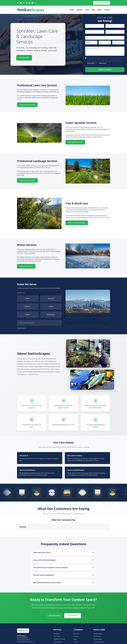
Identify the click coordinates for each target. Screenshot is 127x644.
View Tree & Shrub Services (77, 223)
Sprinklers (57, 634)
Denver (28, 298)
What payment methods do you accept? (64, 583)
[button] (17, 532)
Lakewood (51, 298)
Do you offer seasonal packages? (64, 560)
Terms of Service (99, 642)
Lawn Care (57, 636)
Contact (107, 10)
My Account (97, 636)
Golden (28, 315)
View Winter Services (26, 266)
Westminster (51, 315)
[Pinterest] (32, 3)
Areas (87, 10)
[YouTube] (21, 3)
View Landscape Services (27, 180)
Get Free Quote (54, 616)
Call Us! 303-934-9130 (102, 3)
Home (72, 10)
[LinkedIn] (29, 3)
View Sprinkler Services (75, 142)
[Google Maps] (35, 3)
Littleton (28, 306)
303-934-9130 (24, 58)
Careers (76, 636)
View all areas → (22, 328)
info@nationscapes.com (28, 642)
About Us (76, 634)
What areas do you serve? (64, 553)
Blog (93, 10)
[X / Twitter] (24, 3)
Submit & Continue (105, 70)
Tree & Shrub (58, 642)
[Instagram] (27, 3)
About (100, 10)
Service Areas (98, 634)
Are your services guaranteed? (64, 575)
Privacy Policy (91, 63)
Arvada (51, 306)
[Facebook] (18, 3)
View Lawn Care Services (27, 105)
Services (80, 10)
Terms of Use (103, 63)
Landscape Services (59, 639)
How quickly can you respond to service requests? (64, 568)
